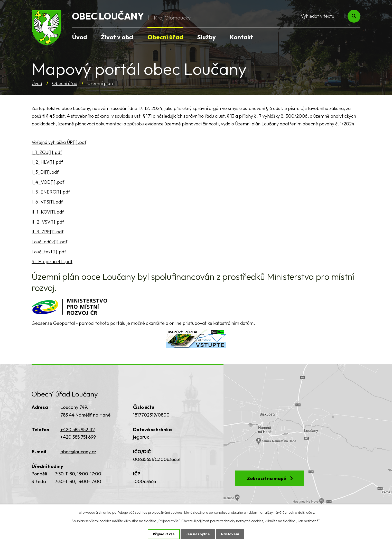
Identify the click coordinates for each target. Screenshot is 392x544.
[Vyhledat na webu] (327, 16)
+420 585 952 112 (78, 430)
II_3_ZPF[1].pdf (48, 232)
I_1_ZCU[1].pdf (47, 152)
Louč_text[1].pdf (49, 252)
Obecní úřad (65, 83)
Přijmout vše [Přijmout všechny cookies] (164, 534)
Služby (206, 37)
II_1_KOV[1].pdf (48, 212)
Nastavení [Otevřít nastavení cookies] (230, 534)
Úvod (37, 83)
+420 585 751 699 (78, 437)
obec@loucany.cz (78, 452)
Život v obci (117, 37)
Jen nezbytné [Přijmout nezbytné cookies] (198, 534)
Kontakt (241, 37)
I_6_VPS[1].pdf (47, 202)
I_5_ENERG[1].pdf (51, 192)
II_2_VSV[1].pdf (48, 222)
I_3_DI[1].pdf (45, 172)
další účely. (306, 512)
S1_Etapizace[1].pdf (52, 261)
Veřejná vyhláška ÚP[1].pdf (59, 142)
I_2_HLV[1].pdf (47, 162)
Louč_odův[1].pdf (49, 242)
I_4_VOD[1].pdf (48, 182)
